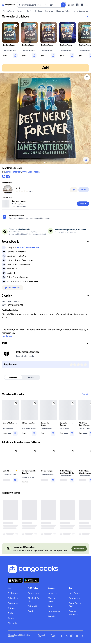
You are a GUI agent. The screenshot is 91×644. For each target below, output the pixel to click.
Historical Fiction (63, 11)
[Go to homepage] (9, 5)
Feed (30, 613)
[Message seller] (74, 191)
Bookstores (13, 595)
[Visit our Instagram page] (72, 638)
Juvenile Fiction (32, 249)
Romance (49, 11)
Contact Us (74, 600)
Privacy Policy (54, 638)
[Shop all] (83, 205)
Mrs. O (18, 189)
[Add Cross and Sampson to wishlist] (54, 453)
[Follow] (84, 191)
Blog (50, 608)
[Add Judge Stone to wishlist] (16, 453)
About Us (53, 595)
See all (85, 396)
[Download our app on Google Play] (31, 582)
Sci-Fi (29, 11)
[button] (45, 244)
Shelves (11, 615)
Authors (11, 610)
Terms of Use (41, 638)
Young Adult (8, 11)
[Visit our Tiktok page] (82, 638)
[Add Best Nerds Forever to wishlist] (87, 77)
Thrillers (38, 11)
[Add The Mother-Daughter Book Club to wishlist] (35, 453)
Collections (13, 600)
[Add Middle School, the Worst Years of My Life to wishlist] (73, 453)
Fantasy (20, 11)
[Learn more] (79, 550)
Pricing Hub (34, 608)
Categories (13, 605)
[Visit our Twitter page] (67, 638)
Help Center (75, 595)
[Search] (63, 5)
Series (11, 620)
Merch (51, 618)
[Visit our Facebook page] (61, 638)
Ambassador (54, 613)
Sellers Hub (33, 595)
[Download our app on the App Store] (15, 582)
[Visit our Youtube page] (77, 638)
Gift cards (12, 625)
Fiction (20, 249)
